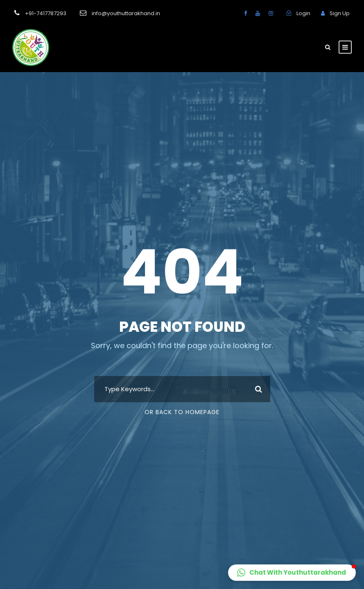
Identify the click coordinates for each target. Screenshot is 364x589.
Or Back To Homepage (182, 412)
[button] (292, 573)
